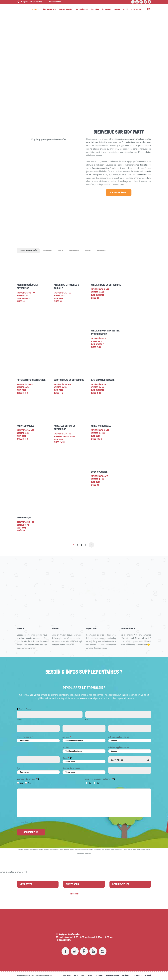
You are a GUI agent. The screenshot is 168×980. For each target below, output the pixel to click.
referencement (112, 975)
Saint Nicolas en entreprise (69, 380)
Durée (66, 758)
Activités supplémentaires (119, 737)
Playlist (99, 975)
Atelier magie (24, 517)
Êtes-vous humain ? (26, 822)
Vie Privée (126, 975)
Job (83, 975)
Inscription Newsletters (27, 779)
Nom (87, 720)
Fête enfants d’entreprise (31, 380)
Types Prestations (25, 737)
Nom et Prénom (26, 709)
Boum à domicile (99, 472)
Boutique (67, 975)
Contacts (138, 975)
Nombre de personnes (72, 768)
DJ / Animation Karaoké (103, 380)
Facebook (75, 894)
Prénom (19, 720)
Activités (67, 737)
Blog (76, 975)
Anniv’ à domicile (26, 426)
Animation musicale (101, 426)
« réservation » (87, 698)
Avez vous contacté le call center (99, 779)
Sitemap (148, 975)
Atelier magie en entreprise (106, 285)
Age (19, 768)
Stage (90, 975)
